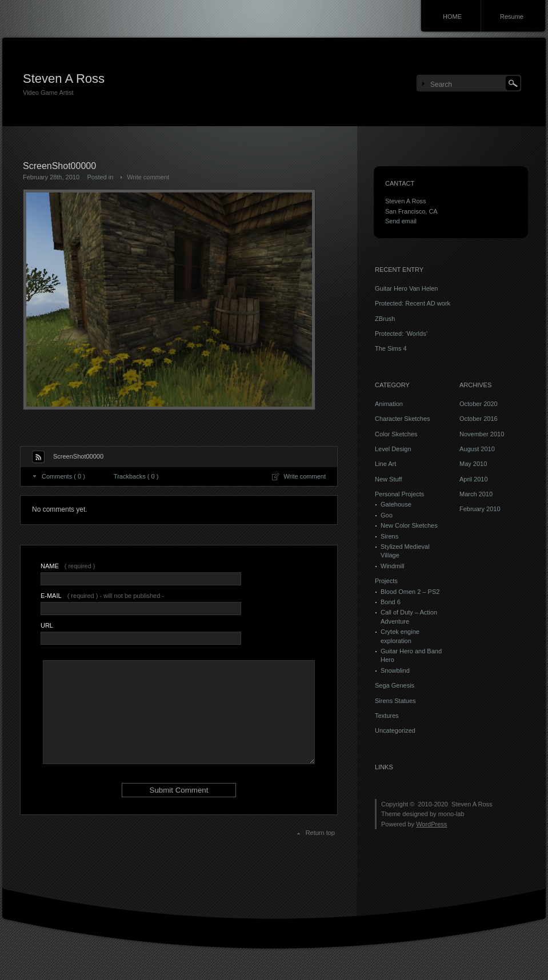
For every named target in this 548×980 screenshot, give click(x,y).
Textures (387, 716)
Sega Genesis (395, 685)
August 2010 (477, 449)
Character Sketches (403, 419)
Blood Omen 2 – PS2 (410, 592)
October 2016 (479, 419)
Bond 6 (391, 602)
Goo (387, 515)
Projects (386, 581)
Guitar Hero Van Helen (406, 288)
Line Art (385, 464)
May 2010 (473, 464)
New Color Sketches (409, 525)
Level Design (393, 449)
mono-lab (451, 814)
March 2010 (476, 494)
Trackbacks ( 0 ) (136, 476)
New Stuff (389, 479)
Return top (320, 833)
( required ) (68, 566)
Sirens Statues (395, 701)
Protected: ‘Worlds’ (401, 334)
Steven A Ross (64, 79)
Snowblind (395, 670)
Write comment (148, 177)
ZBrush (385, 319)
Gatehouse (396, 504)
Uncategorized (395, 730)
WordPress (431, 824)
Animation (389, 404)
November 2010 (482, 434)
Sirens (389, 536)
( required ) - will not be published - (102, 596)
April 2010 (474, 479)
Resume (512, 17)
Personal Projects (399, 494)
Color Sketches (396, 434)
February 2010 (480, 509)
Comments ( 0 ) (63, 476)
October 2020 (479, 404)
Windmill (393, 566)
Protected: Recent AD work (413, 303)
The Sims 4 (391, 348)
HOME (452, 17)
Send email (401, 221)
